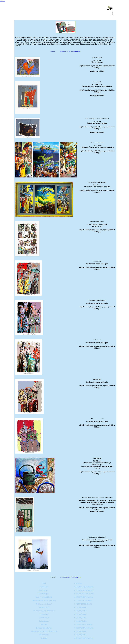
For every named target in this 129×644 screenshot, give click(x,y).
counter (2, 1)
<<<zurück (53, 52)
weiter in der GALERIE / (70, 52)
